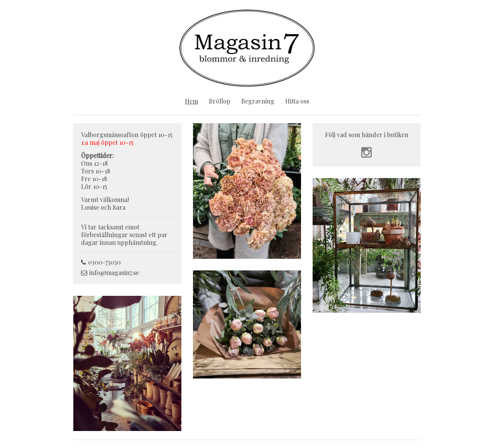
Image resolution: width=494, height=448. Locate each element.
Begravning (258, 101)
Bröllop (220, 101)
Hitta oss (297, 101)
